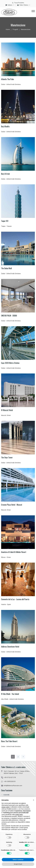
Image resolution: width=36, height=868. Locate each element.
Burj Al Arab (5, 174)
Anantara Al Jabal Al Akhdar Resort (14, 552)
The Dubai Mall (6, 268)
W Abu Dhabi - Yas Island (10, 694)
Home (8, 29)
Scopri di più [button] (18, 864)
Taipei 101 (5, 221)
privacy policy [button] (6, 807)
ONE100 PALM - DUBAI (9, 316)
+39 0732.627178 (10, 777)
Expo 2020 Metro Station (10, 363)
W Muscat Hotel (7, 410)
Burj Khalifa (5, 126)
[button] (34, 800)
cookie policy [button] (19, 815)
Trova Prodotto (19, 3)
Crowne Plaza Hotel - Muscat (12, 505)
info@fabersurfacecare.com (13, 786)
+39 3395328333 (10, 781)
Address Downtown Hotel (10, 647)
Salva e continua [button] (18, 860)
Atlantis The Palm (8, 79)
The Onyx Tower (7, 457)
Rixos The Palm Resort (9, 741)
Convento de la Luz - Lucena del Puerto (15, 599)
